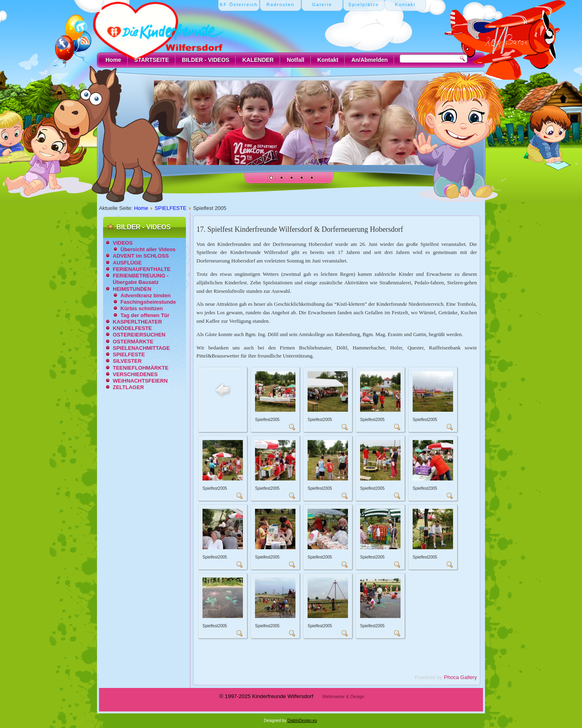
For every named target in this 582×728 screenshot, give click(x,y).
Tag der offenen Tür (145, 315)
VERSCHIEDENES (135, 374)
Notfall (295, 60)
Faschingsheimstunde (148, 302)
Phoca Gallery (460, 677)
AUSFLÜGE (127, 263)
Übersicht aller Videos (148, 249)
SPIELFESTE (171, 208)
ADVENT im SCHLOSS (141, 256)
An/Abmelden (369, 60)
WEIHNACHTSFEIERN (140, 381)
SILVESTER (127, 361)
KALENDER (258, 60)
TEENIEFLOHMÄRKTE (141, 368)
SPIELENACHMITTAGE (141, 348)
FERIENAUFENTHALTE (142, 269)
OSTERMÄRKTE (133, 342)
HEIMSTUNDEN (132, 289)
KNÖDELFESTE (132, 328)
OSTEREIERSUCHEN (139, 335)
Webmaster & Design (343, 696)
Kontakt (328, 60)
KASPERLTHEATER (137, 322)
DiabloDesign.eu (302, 721)
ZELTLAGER (128, 387)
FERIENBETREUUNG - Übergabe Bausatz (141, 279)
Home (113, 60)
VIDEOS (123, 243)
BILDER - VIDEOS (206, 60)
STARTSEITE (152, 60)
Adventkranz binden (145, 295)
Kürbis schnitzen (142, 308)
